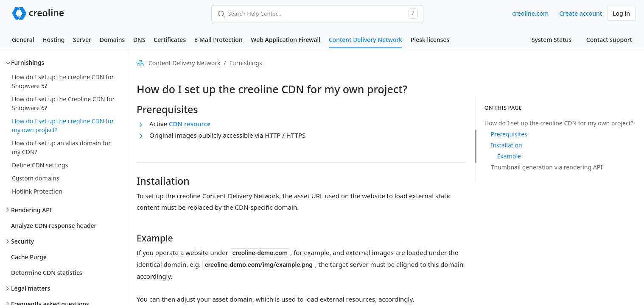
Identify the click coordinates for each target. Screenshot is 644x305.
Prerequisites (509, 134)
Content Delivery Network (365, 40)
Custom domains (35, 178)
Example (509, 156)
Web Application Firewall (286, 40)
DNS (139, 40)
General (23, 40)
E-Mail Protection (218, 40)
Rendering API (31, 210)
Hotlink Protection (37, 191)
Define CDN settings (40, 165)
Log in (621, 13)
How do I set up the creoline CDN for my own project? (63, 125)
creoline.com (530, 13)
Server (82, 40)
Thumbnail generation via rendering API (547, 167)
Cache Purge (29, 257)
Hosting (53, 40)
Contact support (609, 40)
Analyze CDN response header (54, 226)
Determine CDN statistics (47, 273)
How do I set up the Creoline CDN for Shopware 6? (63, 103)
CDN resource (190, 124)
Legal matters (31, 288)
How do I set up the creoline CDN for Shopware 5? (63, 81)
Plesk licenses (430, 40)
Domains (112, 40)
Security (22, 241)
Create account (581, 13)
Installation (507, 145)
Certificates (170, 40)
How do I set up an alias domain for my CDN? (61, 147)
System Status (552, 40)
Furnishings (28, 62)
